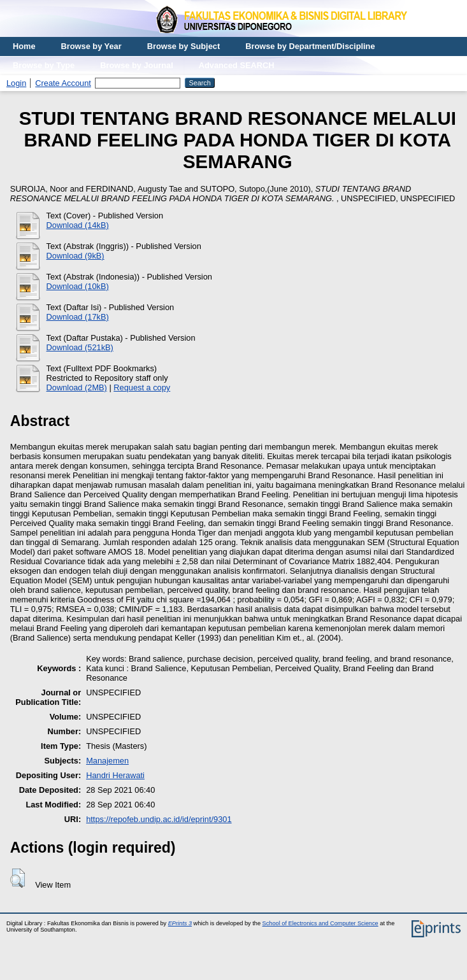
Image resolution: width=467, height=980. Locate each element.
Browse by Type (44, 65)
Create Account (63, 83)
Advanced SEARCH (237, 65)
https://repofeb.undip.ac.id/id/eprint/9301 (159, 819)
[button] (18, 878)
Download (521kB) (80, 347)
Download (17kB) (78, 317)
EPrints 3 (180, 923)
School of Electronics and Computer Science (320, 923)
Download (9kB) (75, 256)
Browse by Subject (184, 46)
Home (24, 46)
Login (16, 83)
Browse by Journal (137, 65)
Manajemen (107, 761)
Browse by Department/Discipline (310, 46)
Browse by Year (91, 46)
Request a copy (142, 387)
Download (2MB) (77, 387)
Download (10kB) (78, 286)
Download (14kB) (78, 225)
